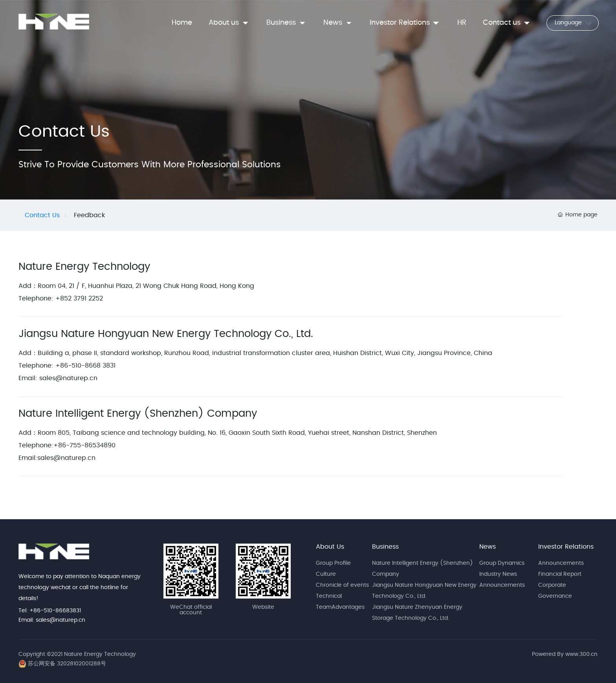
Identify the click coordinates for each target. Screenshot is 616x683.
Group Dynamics (502, 563)
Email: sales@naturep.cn (52, 620)
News (488, 547)
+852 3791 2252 (78, 298)
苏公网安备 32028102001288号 (67, 664)
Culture (326, 574)
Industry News (498, 574)
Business (385, 547)
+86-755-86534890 (84, 445)
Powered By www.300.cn (565, 654)
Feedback (89, 215)
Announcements (502, 585)
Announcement (560, 563)
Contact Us (42, 215)
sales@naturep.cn (68, 378)
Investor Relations (566, 547)
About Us (330, 547)
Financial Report (560, 574)
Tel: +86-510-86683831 (50, 611)
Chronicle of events (342, 585)
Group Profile (333, 563)
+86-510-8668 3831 (85, 366)
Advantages (348, 607)
